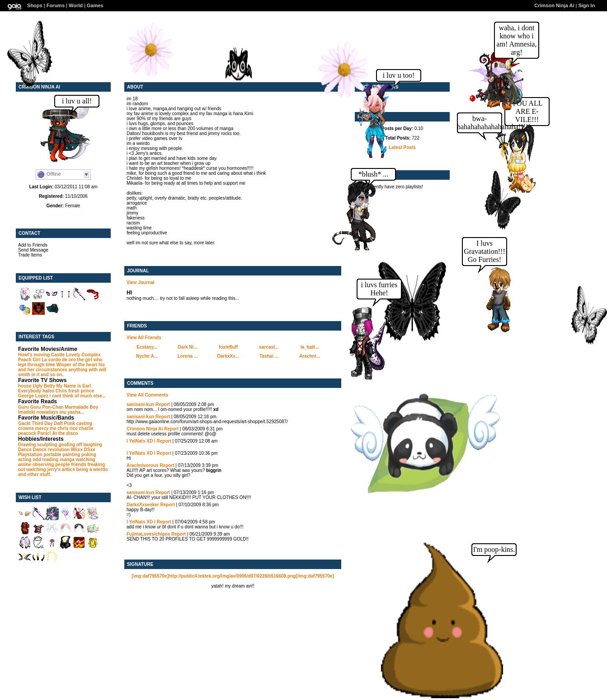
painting (71, 455)
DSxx (90, 450)
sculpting (47, 445)
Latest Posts (402, 147)
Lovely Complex (83, 355)
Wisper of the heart (76, 365)
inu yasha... (72, 412)
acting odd (30, 460)
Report (163, 404)
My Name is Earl (73, 386)
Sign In (586, 5)
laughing (93, 445)
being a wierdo (92, 469)
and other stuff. (35, 474)
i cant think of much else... (78, 396)
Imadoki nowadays (38, 412)
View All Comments (147, 395)
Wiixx (77, 450)
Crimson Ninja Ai (554, 5)
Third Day (42, 423)
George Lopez (33, 396)
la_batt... (310, 347)
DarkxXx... (228, 356)
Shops (35, 5)
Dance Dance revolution (44, 450)
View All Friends (144, 338)
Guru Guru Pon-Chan (41, 407)
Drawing (27, 445)
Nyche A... (147, 356)
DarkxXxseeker (143, 505)
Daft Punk (64, 423)
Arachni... (310, 356)
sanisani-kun (140, 404)
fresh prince (81, 391)
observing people (51, 464)
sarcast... (269, 347)
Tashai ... (269, 356)
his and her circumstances (61, 367)
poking (89, 455)
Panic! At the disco (58, 433)
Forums (56, 5)
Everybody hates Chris (42, 391)
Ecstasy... (147, 347)
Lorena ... (188, 356)
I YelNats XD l (141, 441)
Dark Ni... (187, 347)
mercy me (46, 428)
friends (78, 464)
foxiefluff (228, 347)
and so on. (52, 375)
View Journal (141, 282)
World (76, 5)
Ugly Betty (44, 386)
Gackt (24, 423)
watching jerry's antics (50, 469)
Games (95, 5)
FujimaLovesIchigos (148, 534)
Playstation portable (40, 455)
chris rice (67, 428)
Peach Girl (29, 360)
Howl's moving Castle (41, 355)
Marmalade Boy (81, 407)
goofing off (70, 445)
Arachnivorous (143, 465)
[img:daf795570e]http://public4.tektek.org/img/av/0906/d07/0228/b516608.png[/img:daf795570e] (233, 576)
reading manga (58, 460)
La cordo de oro (59, 360)
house (25, 386)
